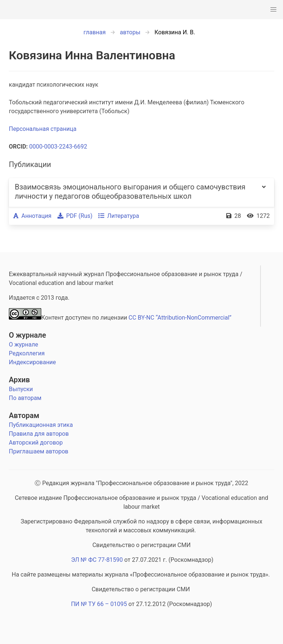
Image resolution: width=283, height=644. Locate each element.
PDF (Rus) (75, 216)
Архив (19, 380)
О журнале (27, 335)
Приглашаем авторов (39, 451)
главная (95, 32)
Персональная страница (43, 129)
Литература (119, 216)
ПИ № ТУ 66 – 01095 (99, 604)
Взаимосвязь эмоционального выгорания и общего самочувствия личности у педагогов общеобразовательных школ (130, 192)
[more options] (264, 192)
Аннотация (32, 216)
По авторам (25, 398)
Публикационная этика (41, 425)
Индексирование (32, 362)
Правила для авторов (39, 434)
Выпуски (21, 389)
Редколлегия (27, 353)
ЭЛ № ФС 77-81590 (97, 560)
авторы (130, 32)
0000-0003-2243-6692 (58, 147)
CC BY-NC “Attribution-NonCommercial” (180, 318)
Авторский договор (36, 443)
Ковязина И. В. (175, 32)
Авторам (24, 415)
